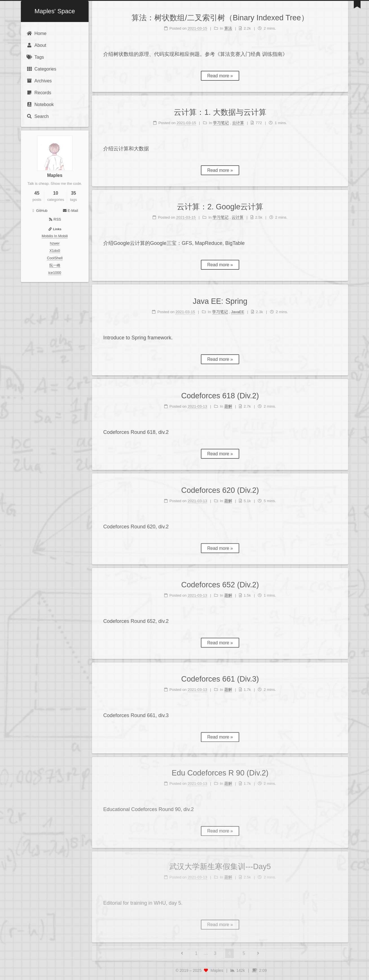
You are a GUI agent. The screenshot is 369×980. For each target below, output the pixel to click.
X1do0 (55, 251)
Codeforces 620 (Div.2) (220, 487)
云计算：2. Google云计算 (220, 207)
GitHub (39, 211)
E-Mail (70, 211)
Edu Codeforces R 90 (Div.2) (220, 769)
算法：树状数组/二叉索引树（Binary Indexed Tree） (220, 18)
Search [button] (38, 116)
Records (39, 93)
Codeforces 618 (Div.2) (220, 395)
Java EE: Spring (220, 301)
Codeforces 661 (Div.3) (220, 676)
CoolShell (55, 258)
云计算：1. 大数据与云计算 (220, 112)
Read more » (220, 76)
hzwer (55, 243)
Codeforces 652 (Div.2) (220, 582)
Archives (39, 81)
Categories (41, 69)
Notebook (40, 105)
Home (37, 33)
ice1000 (55, 273)
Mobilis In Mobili (55, 236)
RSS (55, 219)
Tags (35, 57)
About (36, 45)
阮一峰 (55, 265)
